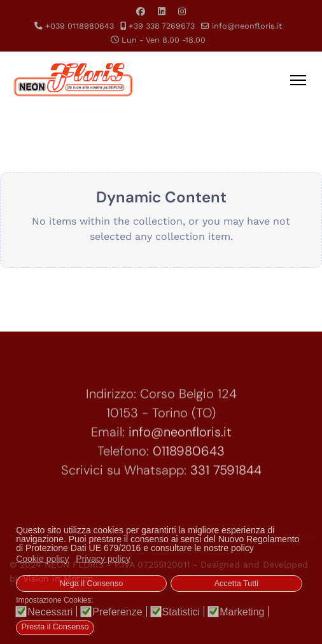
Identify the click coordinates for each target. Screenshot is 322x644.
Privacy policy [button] (103, 559)
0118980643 (189, 456)
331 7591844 (226, 475)
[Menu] (298, 80)
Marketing (242, 612)
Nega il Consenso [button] (91, 584)
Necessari (50, 612)
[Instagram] (182, 11)
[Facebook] (141, 11)
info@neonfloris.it (247, 26)
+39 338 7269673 (162, 26)
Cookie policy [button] (42, 559)
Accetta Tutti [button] (236, 584)
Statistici (181, 612)
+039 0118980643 (80, 26)
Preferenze (117, 612)
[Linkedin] (162, 11)
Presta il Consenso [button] (55, 627)
